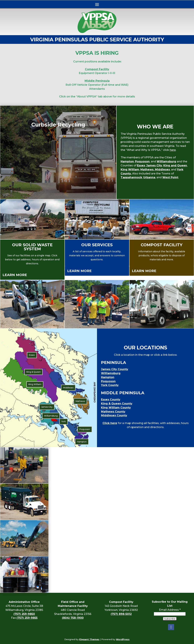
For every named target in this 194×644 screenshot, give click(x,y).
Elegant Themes (89, 639)
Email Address (170, 606)
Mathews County (113, 412)
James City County (115, 369)
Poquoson (142, 161)
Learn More (15, 275)
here (173, 150)
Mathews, (148, 169)
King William (130, 169)
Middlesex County (114, 415)
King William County (116, 408)
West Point (170, 177)
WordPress (123, 639)
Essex (141, 165)
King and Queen (175, 165)
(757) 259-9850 (24, 614)
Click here (110, 423)
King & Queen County (117, 404)
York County (110, 385)
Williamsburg (166, 161)
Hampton (127, 161)
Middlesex (162, 169)
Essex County (111, 400)
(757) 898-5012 (121, 614)
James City (154, 165)
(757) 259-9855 (27, 618)
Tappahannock (131, 177)
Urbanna (149, 177)
